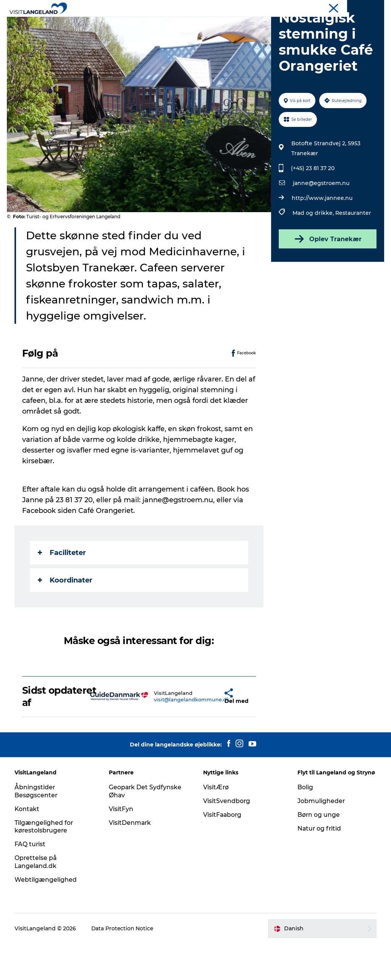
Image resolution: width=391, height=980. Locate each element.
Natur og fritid (319, 865)
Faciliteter (63, 589)
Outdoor (190, 25)
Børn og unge (318, 851)
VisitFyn (121, 845)
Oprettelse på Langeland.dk (37, 898)
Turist (327, 7)
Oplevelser (107, 25)
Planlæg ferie (281, 25)
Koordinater (66, 617)
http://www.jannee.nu (322, 234)
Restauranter (353, 249)
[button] (206, 733)
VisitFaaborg (223, 851)
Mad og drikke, (313, 249)
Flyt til (348, 7)
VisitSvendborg (227, 837)
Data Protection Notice (124, 965)
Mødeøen (373, 7)
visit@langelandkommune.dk (172, 736)
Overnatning (232, 25)
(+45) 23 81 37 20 (312, 204)
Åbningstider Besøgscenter (37, 827)
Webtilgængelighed (46, 916)
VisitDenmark (131, 859)
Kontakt (28, 845)
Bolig (305, 823)
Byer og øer (150, 25)
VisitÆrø (216, 823)
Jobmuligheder (321, 837)
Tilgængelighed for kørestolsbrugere (45, 863)
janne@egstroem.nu (321, 219)
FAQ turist (31, 880)
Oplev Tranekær (327, 275)
